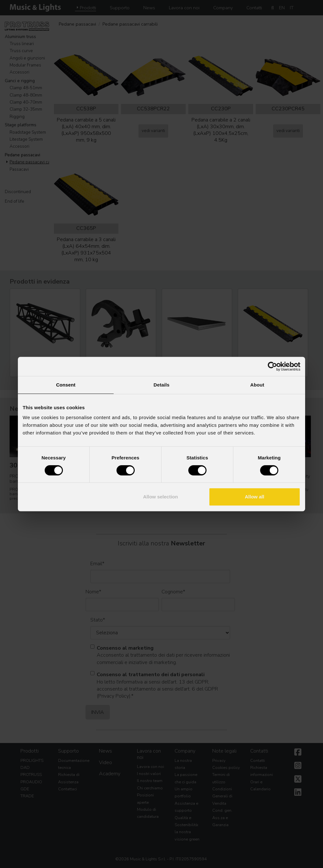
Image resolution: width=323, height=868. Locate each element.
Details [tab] (161, 385)
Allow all (255, 497)
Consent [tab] (66, 385)
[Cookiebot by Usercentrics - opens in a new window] (272, 366)
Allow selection (160, 497)
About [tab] (257, 385)
